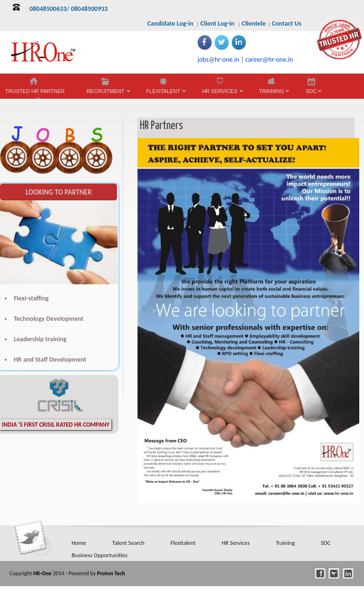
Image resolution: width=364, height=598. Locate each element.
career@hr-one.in (269, 60)
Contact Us (287, 23)
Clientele (254, 23)
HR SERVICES (219, 93)
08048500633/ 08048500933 (68, 9)
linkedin (348, 574)
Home (79, 543)
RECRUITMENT (105, 93)
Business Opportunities (100, 555)
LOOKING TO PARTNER (59, 192)
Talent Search (128, 543)
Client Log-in (218, 23)
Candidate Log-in (170, 23)
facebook (320, 574)
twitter (334, 574)
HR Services (236, 543)
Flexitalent (183, 543)
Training (285, 543)
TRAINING (271, 93)
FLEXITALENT (163, 93)
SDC (311, 93)
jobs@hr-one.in (218, 60)
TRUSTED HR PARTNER (35, 91)
